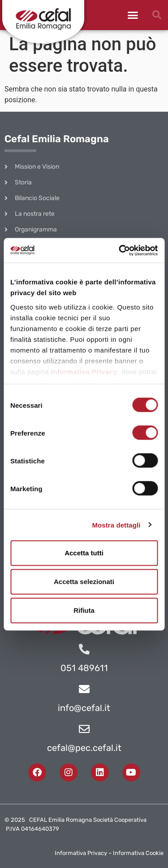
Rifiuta (84, 610)
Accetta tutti (84, 553)
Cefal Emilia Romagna (57, 139)
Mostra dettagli (116, 525)
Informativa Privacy (84, 371)
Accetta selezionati (84, 582)
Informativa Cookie (138, 853)
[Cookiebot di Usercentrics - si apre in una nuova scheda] (120, 250)
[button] (133, 15)
